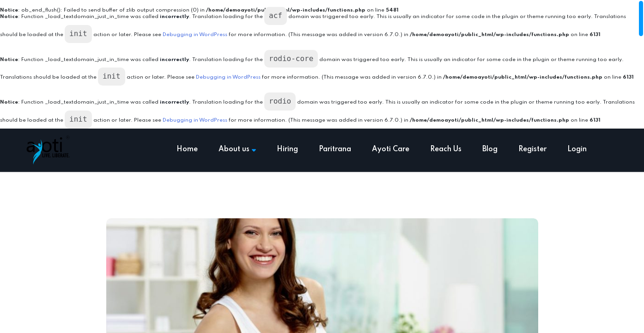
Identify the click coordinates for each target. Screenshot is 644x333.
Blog (490, 149)
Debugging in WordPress (195, 35)
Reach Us (446, 149)
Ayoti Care (391, 149)
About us (237, 149)
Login (577, 149)
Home (187, 149)
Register (532, 149)
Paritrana (335, 149)
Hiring (287, 149)
